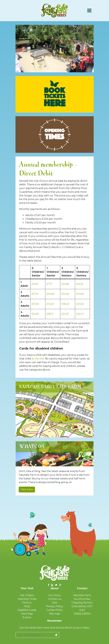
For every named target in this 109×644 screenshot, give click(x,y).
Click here (27, 489)
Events (27, 617)
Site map (55, 614)
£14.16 (80, 284)
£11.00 (35, 304)
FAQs (27, 606)
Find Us (27, 603)
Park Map (27, 614)
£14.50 (50, 304)
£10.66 (65, 284)
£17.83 (80, 294)
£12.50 (65, 294)
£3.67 (35, 284)
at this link (38, 359)
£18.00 (65, 304)
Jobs (55, 603)
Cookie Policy (55, 610)
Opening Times (27, 599)
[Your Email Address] (34, 635)
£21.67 (65, 314)
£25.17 (80, 314)
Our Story (55, 595)
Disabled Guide (27, 610)
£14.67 (35, 314)
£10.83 (51, 294)
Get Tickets (27, 595)
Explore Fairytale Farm (50, 387)
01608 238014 (82, 614)
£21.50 (80, 304)
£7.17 (50, 284)
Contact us (54, 599)
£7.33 (35, 294)
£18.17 (50, 314)
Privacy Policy (55, 606)
